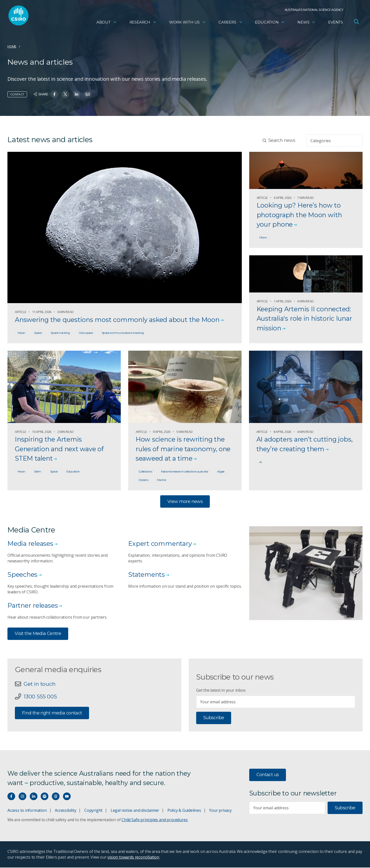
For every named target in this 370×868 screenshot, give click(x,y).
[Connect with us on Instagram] (22, 797)
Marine (161, 480)
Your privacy (220, 811)
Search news (279, 140)
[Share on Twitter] (65, 94)
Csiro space (86, 333)
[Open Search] (356, 23)
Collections (145, 472)
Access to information (27, 811)
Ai (261, 462)
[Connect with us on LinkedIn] (34, 797)
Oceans (143, 480)
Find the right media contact (52, 713)
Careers (231, 24)
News (306, 24)
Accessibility (65, 811)
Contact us (268, 775)
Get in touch (40, 684)
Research (143, 24)
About (107, 24)
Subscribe (214, 718)
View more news (185, 502)
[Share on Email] (88, 94)
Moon (21, 333)
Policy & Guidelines (184, 811)
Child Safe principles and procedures (154, 820)
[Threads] (56, 797)
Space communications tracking (123, 333)
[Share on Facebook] (54, 94)
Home (12, 46)
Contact (17, 94)
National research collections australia (185, 472)
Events (336, 24)
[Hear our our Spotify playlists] (45, 797)
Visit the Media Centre (38, 634)
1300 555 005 (40, 697)
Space (38, 333)
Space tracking (60, 333)
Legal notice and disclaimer (135, 811)
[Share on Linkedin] (77, 94)
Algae (221, 472)
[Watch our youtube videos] (67, 797)
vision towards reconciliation (133, 858)
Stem (37, 472)
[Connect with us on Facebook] (11, 797)
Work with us (187, 24)
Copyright (93, 811)
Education (270, 24)
